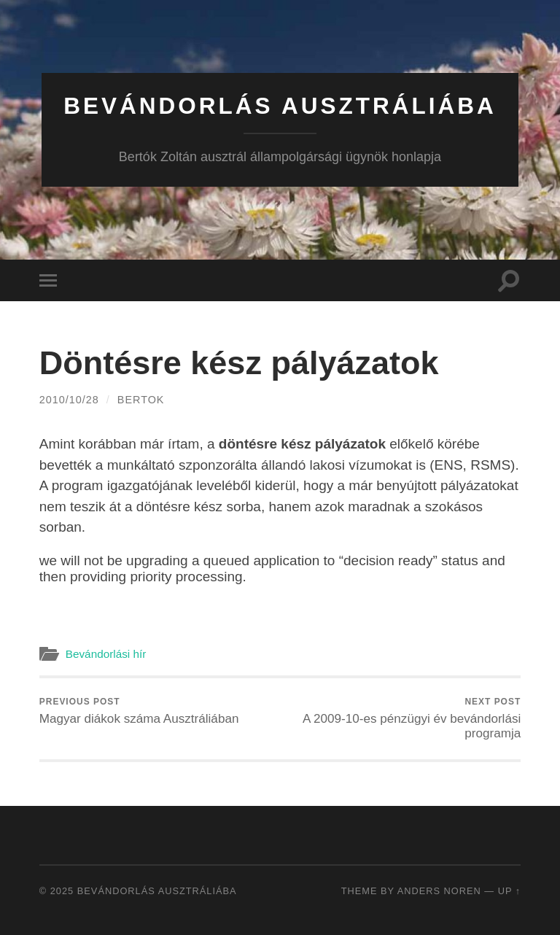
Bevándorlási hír (106, 654)
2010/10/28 (69, 400)
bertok (141, 400)
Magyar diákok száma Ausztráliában (139, 711)
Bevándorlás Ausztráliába (280, 106)
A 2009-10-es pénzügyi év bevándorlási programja (403, 718)
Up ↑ (510, 891)
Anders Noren (439, 891)
